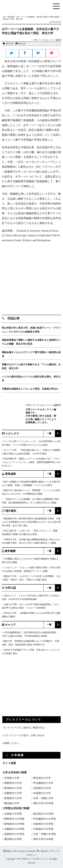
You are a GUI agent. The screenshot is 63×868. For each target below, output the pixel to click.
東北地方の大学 (42, 778)
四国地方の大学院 (14, 834)
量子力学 (10, 44)
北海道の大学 (12, 778)
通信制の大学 (12, 803)
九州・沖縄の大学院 (45, 834)
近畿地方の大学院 (14, 829)
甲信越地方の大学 (43, 783)
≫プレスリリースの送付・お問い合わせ (24, 735)
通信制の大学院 (13, 839)
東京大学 (22, 44)
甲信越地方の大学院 (45, 819)
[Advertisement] (32, 277)
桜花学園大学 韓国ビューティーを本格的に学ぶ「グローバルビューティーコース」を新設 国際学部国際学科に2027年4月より (31, 462)
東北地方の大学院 (43, 814)
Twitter (22, 851)
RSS (15, 851)
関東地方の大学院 (14, 819)
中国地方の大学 (42, 793)
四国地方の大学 (13, 798)
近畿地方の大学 (13, 793)
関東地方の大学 (13, 783)
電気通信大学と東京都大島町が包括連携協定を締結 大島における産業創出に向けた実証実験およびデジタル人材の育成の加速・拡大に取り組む (31, 522)
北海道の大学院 (13, 814)
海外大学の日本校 (43, 803)
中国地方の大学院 (43, 829)
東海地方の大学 (13, 788)
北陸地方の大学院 (43, 824)
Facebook (31, 851)
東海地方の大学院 (14, 824)
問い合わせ (42, 851)
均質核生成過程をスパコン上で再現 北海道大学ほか (30, 389)
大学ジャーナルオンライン (35, 859)
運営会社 (7, 851)
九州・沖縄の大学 (43, 798)
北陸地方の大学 (42, 788)
